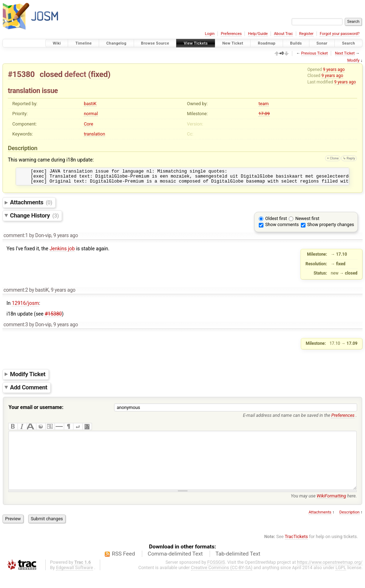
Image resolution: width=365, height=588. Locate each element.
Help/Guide (258, 34)
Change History (34, 219)
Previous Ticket (315, 53)
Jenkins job (62, 252)
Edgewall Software (74, 581)
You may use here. (324, 510)
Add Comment (29, 390)
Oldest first (276, 222)
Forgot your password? (340, 34)
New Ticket (233, 43)
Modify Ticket (28, 377)
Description (349, 526)
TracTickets (296, 550)
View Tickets (196, 43)
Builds (296, 43)
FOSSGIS (216, 576)
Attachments (31, 205)
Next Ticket (345, 53)
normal (91, 114)
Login (210, 34)
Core (88, 124)
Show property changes (331, 228)
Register (306, 34)
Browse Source (155, 43)
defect (75, 74)
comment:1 (16, 239)
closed (51, 74)
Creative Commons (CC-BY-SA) (222, 581)
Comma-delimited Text (175, 568)
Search (348, 43)
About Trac (284, 34)
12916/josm (25, 306)
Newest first (307, 222)
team (264, 104)
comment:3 (16, 328)
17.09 (264, 114)
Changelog (116, 43)
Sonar (322, 43)
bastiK (90, 104)
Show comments (282, 228)
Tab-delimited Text (238, 568)
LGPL (341, 581)
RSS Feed (124, 568)
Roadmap (267, 43)
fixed (99, 74)
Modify (353, 60)
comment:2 (16, 293)
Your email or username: (36, 410)
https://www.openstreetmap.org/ (330, 576)
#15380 (21, 74)
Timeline (83, 43)
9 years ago (334, 70)
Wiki (57, 43)
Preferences (231, 34)
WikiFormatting (331, 510)
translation (94, 134)
